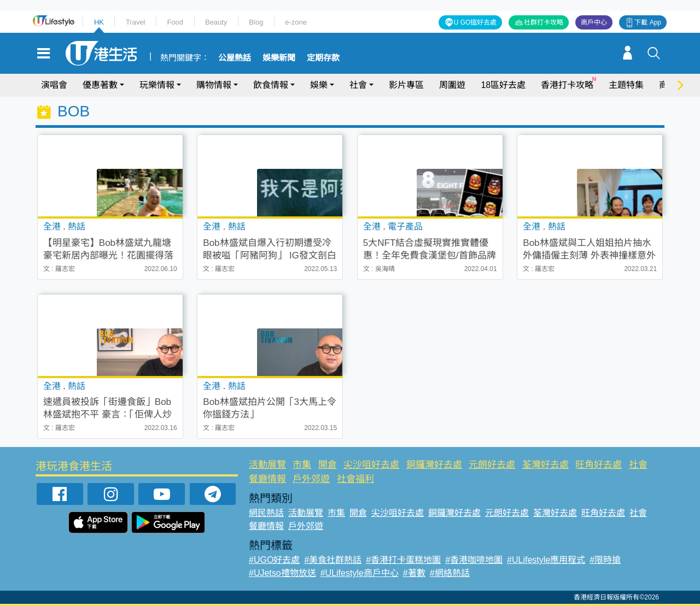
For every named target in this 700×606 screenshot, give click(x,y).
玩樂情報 (157, 85)
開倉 (328, 465)
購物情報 (214, 85)
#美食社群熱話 (333, 560)
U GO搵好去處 (476, 22)
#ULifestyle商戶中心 (360, 573)
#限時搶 (605, 560)
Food (175, 22)
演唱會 (54, 85)
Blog (256, 22)
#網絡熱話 (450, 573)
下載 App (648, 22)
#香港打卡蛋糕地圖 (403, 560)
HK (99, 22)
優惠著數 (100, 85)
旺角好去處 (599, 465)
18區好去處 (503, 85)
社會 (358, 85)
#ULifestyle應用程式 (546, 560)
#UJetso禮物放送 (282, 573)
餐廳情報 (267, 479)
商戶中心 (594, 22)
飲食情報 (271, 85)
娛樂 (319, 85)
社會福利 (355, 479)
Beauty (216, 22)
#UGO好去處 (274, 560)
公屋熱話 (235, 58)
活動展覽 (267, 465)
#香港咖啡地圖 (474, 560)
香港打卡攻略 (567, 85)
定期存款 (323, 58)
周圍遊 (452, 85)
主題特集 (626, 85)
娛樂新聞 (279, 58)
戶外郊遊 (311, 479)
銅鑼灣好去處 (434, 465)
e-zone (296, 22)
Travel (136, 22)
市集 (302, 465)
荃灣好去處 (546, 465)
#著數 (414, 573)
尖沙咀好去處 (371, 465)
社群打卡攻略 (544, 22)
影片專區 (406, 85)
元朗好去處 (492, 465)
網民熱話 (266, 513)
